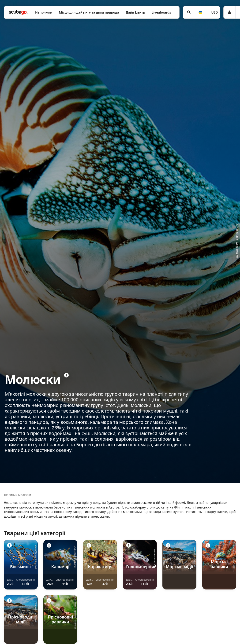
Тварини (10, 495)
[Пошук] (189, 12)
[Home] (18, 12)
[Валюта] (213, 12)
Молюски (25, 495)
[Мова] (200, 13)
